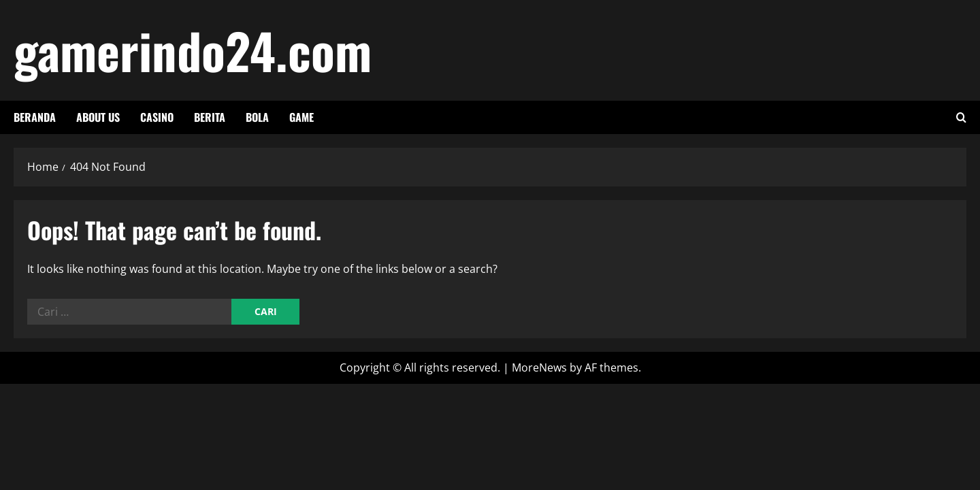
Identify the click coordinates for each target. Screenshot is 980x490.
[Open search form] (961, 117)
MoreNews (539, 367)
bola (257, 117)
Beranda (35, 117)
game (301, 117)
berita (210, 117)
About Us (98, 117)
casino (157, 117)
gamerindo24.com (193, 50)
